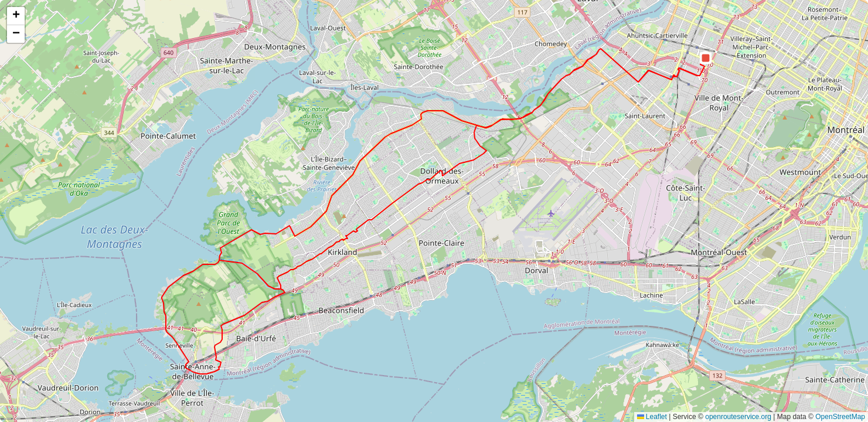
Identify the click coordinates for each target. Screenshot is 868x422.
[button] (706, 58)
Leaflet (652, 417)
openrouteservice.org (738, 417)
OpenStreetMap (840, 417)
